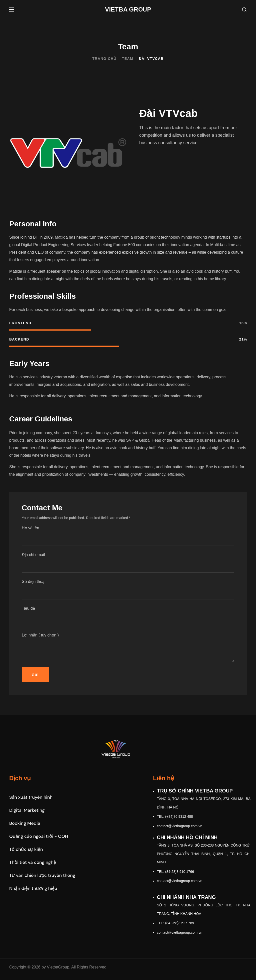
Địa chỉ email (128, 563)
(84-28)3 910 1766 (180, 872)
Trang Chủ (104, 59)
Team (128, 59)
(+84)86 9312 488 (179, 816)
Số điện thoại (128, 589)
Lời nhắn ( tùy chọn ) (128, 647)
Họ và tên (128, 536)
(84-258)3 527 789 (180, 923)
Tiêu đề (128, 616)
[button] (244, 10)
